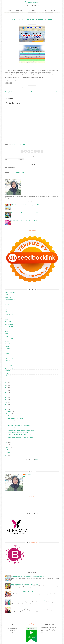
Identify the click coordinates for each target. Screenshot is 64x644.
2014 (6, 455)
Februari (8, 450)
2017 (6, 405)
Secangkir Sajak (9, 368)
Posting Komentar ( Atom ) (18, 144)
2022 (6, 392)
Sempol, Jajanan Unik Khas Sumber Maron (19, 423)
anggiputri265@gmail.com (17, 172)
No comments (40, 23)
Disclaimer (19, 11)
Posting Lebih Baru (10, 92)
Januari (8, 452)
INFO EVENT (8, 322)
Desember (9, 411)
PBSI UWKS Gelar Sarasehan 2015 (17, 418)
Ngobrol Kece (8, 344)
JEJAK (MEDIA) (9, 324)
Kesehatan (7, 329)
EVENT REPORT (9, 314)
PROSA (7, 356)
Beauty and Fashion (32, 11)
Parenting (7, 349)
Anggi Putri (32, 2)
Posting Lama (55, 92)
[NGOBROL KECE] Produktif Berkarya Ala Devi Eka (25, 592)
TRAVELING (8, 376)
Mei (7, 445)
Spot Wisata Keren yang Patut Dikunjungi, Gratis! (21, 421)
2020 (6, 397)
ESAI (6, 312)
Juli (7, 440)
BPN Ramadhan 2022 (10, 300)
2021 (6, 395)
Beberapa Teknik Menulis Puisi (16, 428)
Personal (7, 354)
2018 (6, 402)
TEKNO (7, 373)
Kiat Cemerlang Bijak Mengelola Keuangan (19, 425)
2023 (6, 390)
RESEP (7, 363)
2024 (6, 388)
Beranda (9, 11)
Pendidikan (8, 351)
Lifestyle (7, 341)
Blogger (37, 459)
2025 (6, 385)
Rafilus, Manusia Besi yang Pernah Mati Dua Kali (20, 437)
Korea (6, 331)
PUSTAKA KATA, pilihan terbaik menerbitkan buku (32, 20)
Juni (7, 442)
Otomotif (7, 346)
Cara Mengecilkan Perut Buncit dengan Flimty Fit (25, 213)
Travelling (54, 11)
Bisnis (6, 295)
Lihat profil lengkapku (29, 477)
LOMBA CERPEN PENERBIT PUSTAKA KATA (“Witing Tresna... (24, 435)
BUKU (6, 302)
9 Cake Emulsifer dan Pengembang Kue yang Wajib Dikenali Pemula (29, 205)
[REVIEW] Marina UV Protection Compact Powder (25, 221)
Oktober (8, 414)
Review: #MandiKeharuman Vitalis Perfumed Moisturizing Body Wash (30, 600)
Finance (7, 317)
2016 (6, 407)
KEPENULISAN (9, 327)
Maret (8, 447)
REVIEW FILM (8, 366)
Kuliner (44, 11)
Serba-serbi (39, 87)
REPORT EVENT (9, 358)
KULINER (7, 336)
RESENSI (7, 361)
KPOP (6, 334)
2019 (6, 400)
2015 (6, 409)
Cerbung (7, 304)
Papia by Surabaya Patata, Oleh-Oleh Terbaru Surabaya (26, 584)
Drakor (7, 309)
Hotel (6, 319)
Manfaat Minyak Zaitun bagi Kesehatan (18, 432)
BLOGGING (8, 297)
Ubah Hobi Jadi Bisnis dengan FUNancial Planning (25, 608)
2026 (6, 383)
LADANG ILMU (9, 339)
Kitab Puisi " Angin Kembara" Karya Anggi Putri (20, 416)
